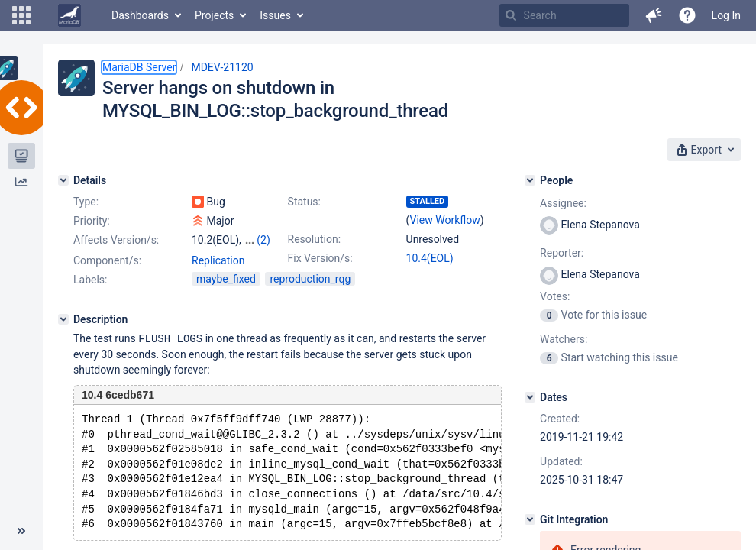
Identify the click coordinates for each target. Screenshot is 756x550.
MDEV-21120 (222, 67)
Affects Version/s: (116, 240)
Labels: (90, 280)
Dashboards (140, 15)
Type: (86, 202)
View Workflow (445, 220)
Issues (275, 15)
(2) (263, 240)
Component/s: (107, 260)
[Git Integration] (530, 519)
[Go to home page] (69, 15)
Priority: (92, 221)
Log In (726, 15)
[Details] (63, 180)
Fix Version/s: (320, 258)
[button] (21, 15)
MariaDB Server (139, 67)
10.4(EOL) (430, 258)
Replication (218, 260)
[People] (530, 180)
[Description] (63, 319)
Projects (214, 15)
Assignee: (563, 203)
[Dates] (530, 397)
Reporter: (562, 253)
